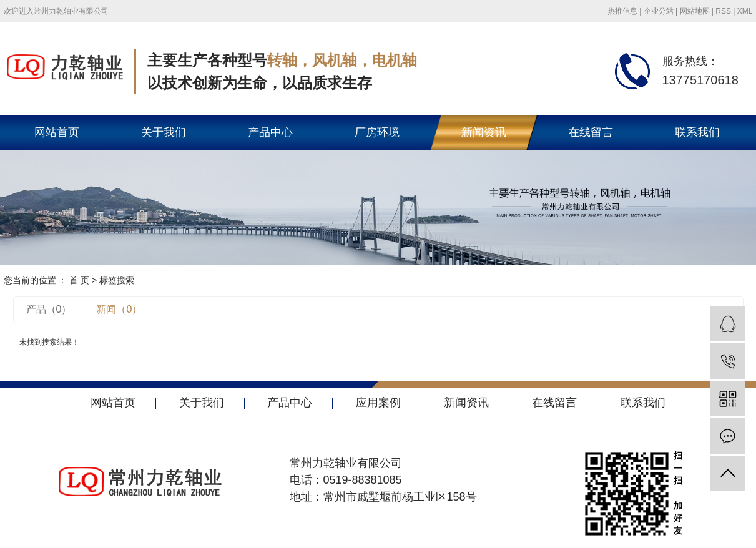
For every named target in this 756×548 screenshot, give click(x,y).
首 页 (79, 280)
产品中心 (270, 132)
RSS (723, 11)
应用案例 (378, 403)
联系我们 (697, 132)
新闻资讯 (484, 132)
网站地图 (695, 11)
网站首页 (57, 132)
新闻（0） (119, 309)
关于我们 (164, 132)
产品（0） (49, 309)
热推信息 (622, 11)
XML (745, 11)
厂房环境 (377, 132)
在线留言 (591, 132)
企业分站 (659, 11)
